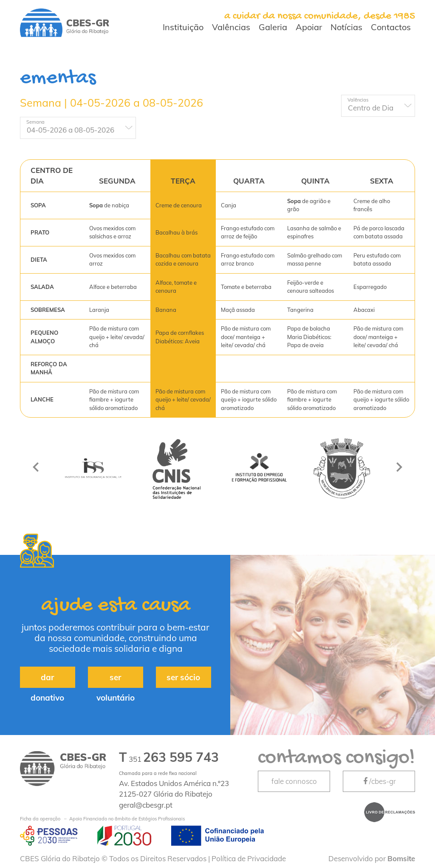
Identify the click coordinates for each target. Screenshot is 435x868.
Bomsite (401, 858)
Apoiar (309, 27)
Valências (231, 27)
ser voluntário (116, 680)
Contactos (391, 27)
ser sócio (183, 677)
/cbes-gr (379, 781)
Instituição (183, 27)
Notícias (346, 27)
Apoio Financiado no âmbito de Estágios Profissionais (102, 819)
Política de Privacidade (249, 858)
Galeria (273, 27)
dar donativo (47, 680)
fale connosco (294, 781)
